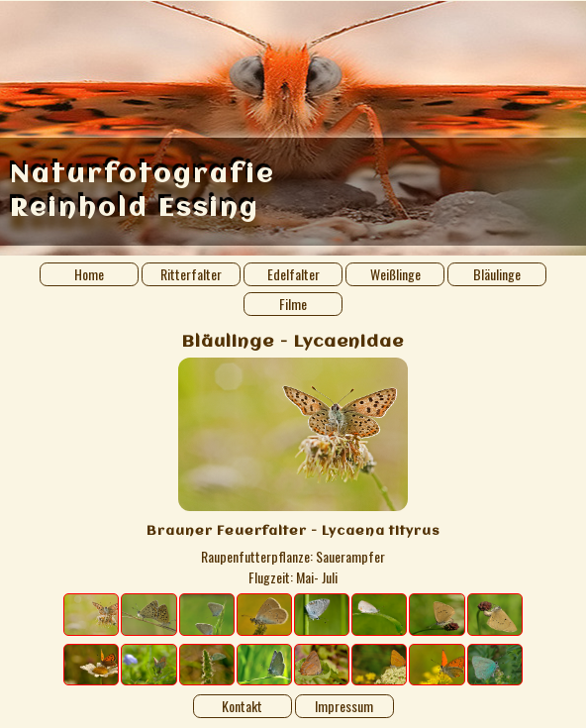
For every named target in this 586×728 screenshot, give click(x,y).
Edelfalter (293, 274)
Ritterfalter (191, 274)
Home (89, 274)
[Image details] (293, 473)
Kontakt (242, 706)
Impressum (344, 706)
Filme (293, 304)
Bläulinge (497, 274)
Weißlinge (395, 274)
